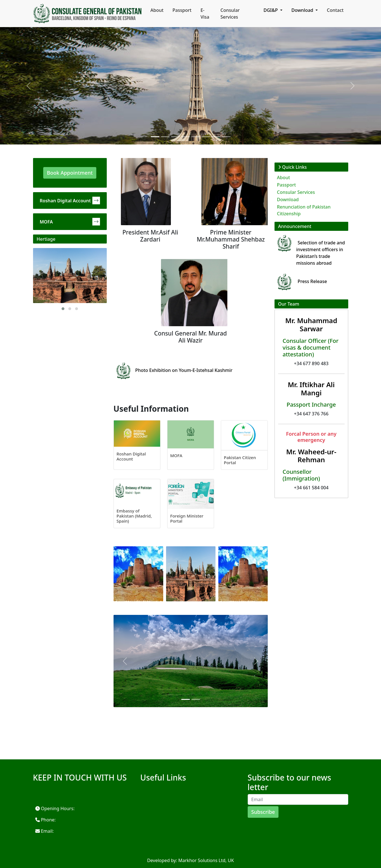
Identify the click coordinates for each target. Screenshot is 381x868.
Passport (182, 10)
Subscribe (263, 812)
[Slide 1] (155, 137)
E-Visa (205, 14)
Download (288, 200)
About (157, 10)
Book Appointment (70, 173)
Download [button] (303, 10)
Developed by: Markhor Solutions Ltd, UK (190, 860)
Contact (335, 10)
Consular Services (230, 14)
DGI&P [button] (271, 10)
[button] (63, 309)
